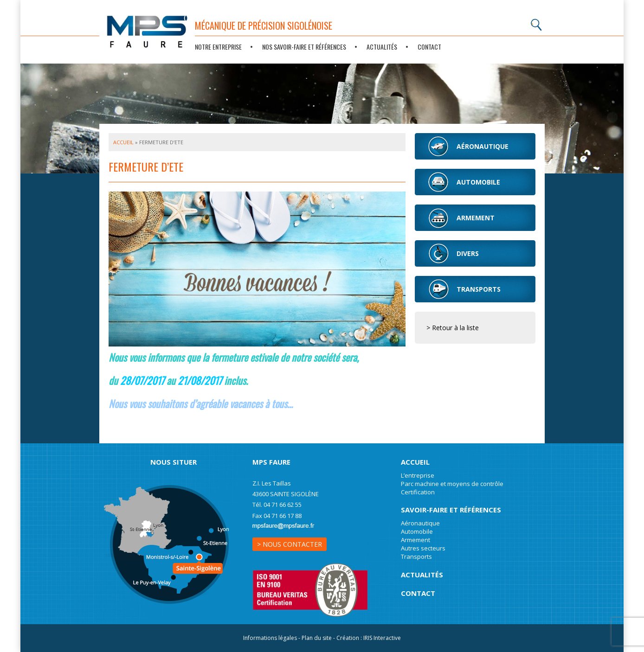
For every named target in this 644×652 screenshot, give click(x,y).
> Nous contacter (290, 544)
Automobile (417, 531)
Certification (418, 492)
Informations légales (270, 638)
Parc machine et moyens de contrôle (452, 484)
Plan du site (317, 638)
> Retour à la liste (453, 328)
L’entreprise (418, 475)
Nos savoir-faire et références (304, 47)
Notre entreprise (218, 47)
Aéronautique (420, 523)
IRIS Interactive (382, 638)
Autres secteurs (423, 548)
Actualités (382, 47)
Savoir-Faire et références (451, 510)
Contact (429, 47)
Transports (416, 556)
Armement (415, 540)
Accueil (123, 142)
